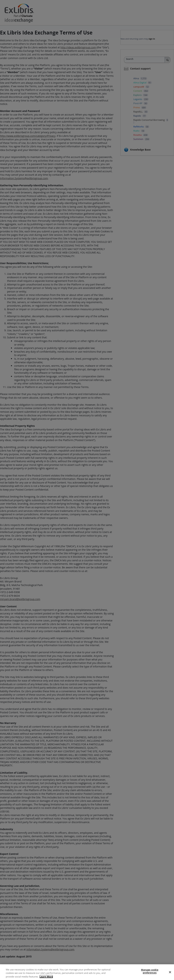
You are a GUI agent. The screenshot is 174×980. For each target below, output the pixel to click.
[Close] (170, 975)
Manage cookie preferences (150, 975)
